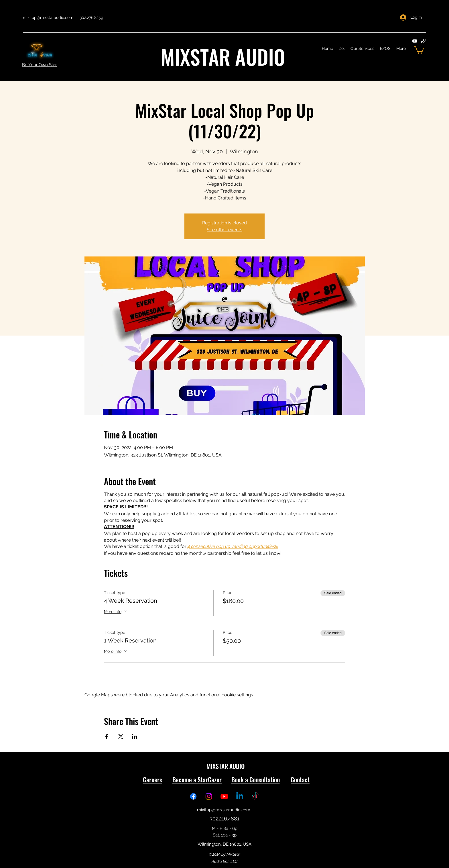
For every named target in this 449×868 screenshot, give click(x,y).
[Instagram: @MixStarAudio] (209, 796)
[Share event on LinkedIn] (135, 736)
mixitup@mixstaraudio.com (48, 17)
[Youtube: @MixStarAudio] (224, 796)
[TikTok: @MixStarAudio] (255, 796)
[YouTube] (415, 41)
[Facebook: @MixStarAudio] (193, 796)
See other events (224, 230)
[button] (419, 50)
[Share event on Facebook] (107, 736)
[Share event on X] (121, 736)
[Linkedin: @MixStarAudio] (240, 796)
